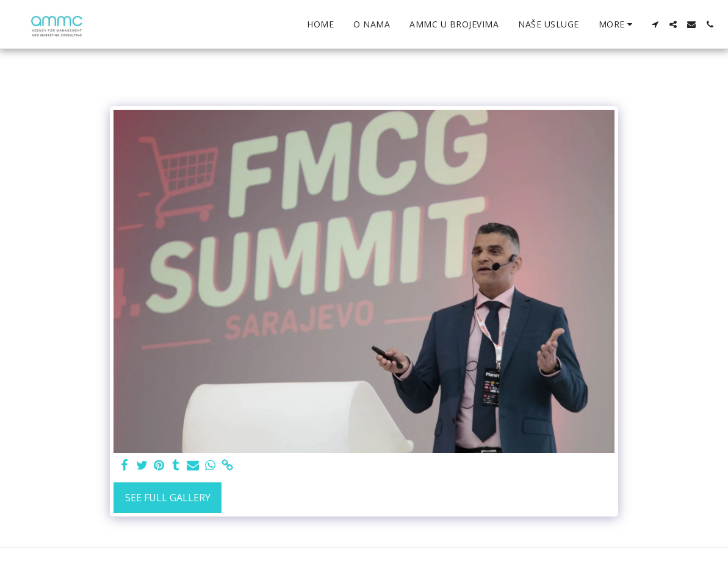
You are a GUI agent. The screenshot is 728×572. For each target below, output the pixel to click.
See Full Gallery (168, 498)
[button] (655, 24)
